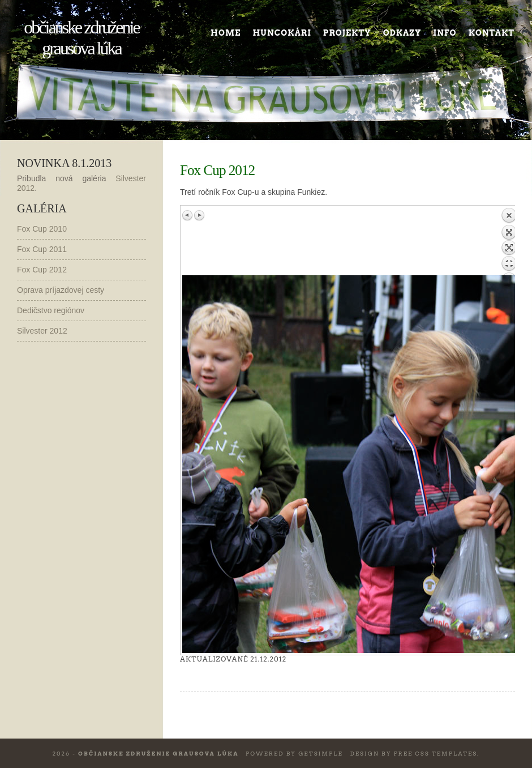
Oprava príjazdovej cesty (61, 290)
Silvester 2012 (42, 331)
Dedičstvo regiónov (51, 310)
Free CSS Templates (435, 753)
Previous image (188, 215)
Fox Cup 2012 (42, 270)
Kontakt (492, 33)
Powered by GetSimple (294, 753)
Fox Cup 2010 (42, 229)
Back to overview (509, 241)
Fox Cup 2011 (42, 249)
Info (445, 33)
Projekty (347, 33)
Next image (199, 215)
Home (226, 33)
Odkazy (402, 33)
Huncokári (282, 33)
